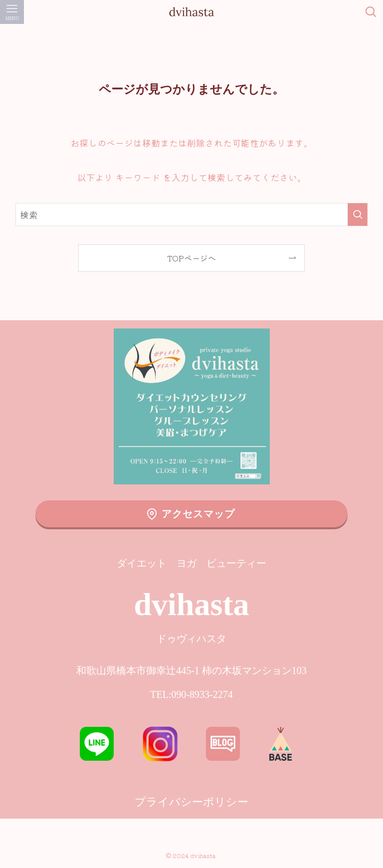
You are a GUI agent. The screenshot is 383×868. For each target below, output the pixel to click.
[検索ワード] (192, 215)
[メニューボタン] (12, 12)
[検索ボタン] (371, 12)
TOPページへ (191, 258)
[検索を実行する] (358, 215)
